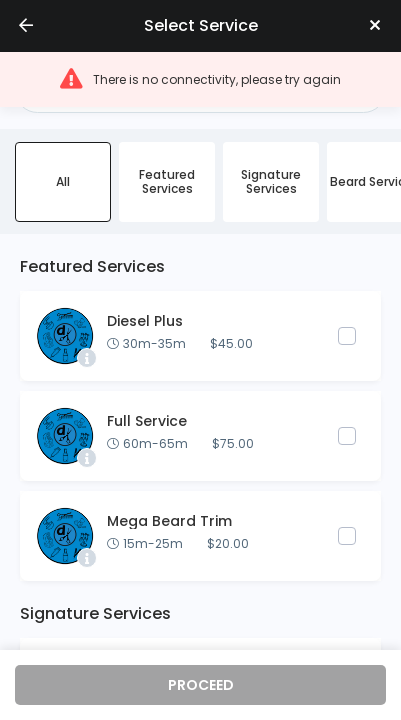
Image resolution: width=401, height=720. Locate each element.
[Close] (375, 26)
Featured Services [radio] (167, 181)
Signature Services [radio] (271, 181)
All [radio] (63, 181)
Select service (201, 25)
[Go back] (26, 26)
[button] (200, 79)
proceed (201, 685)
